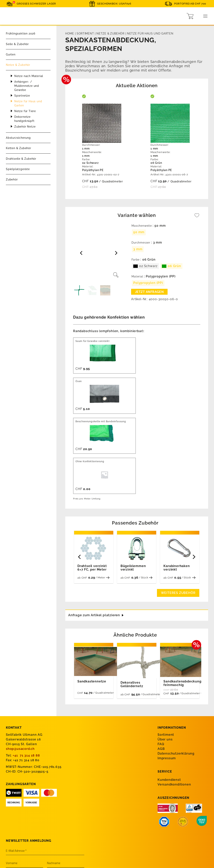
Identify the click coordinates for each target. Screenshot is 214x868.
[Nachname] (66, 797)
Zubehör (12, 179)
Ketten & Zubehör (19, 148)
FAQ (161, 677)
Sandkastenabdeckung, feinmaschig (183, 616)
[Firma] (45, 809)
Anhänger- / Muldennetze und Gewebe (27, 86)
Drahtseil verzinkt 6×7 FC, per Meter (92, 500)
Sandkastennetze (92, 613)
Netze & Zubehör (18, 65)
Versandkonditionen (174, 718)
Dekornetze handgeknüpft (24, 119)
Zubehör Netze (25, 127)
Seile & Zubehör (17, 44)
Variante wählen (137, 215)
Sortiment (85, 34)
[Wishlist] (197, 217)
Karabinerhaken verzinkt (177, 500)
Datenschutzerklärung (176, 687)
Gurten (11, 54)
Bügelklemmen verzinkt (133, 500)
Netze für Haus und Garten (28, 103)
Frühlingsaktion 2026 (21, 34)
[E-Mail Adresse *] (45, 784)
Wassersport (19, 831)
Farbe (136, 260)
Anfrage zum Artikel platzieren (96, 548)
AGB (161, 682)
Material (137, 277)
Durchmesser (141, 243)
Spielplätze (18, 843)
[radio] (139, 232)
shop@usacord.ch (20, 682)
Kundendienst (169, 713)
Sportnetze (22, 96)
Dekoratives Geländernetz (132, 618)
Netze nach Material (29, 76)
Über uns (165, 673)
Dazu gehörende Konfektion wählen (109, 317)
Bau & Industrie (21, 837)
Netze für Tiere (25, 111)
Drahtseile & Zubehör (21, 159)
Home (70, 34)
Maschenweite (142, 226)
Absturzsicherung (18, 138)
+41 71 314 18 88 (26, 689)
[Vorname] (24, 797)
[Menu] (205, 16)
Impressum (167, 692)
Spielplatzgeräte (18, 169)
